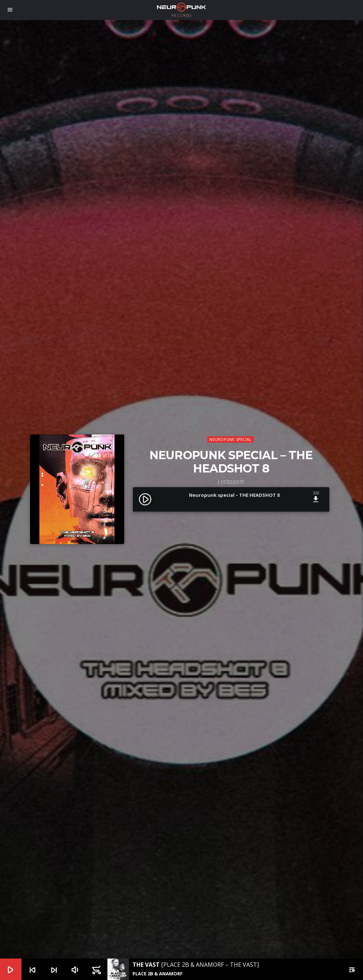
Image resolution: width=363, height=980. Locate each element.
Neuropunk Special (230, 439)
